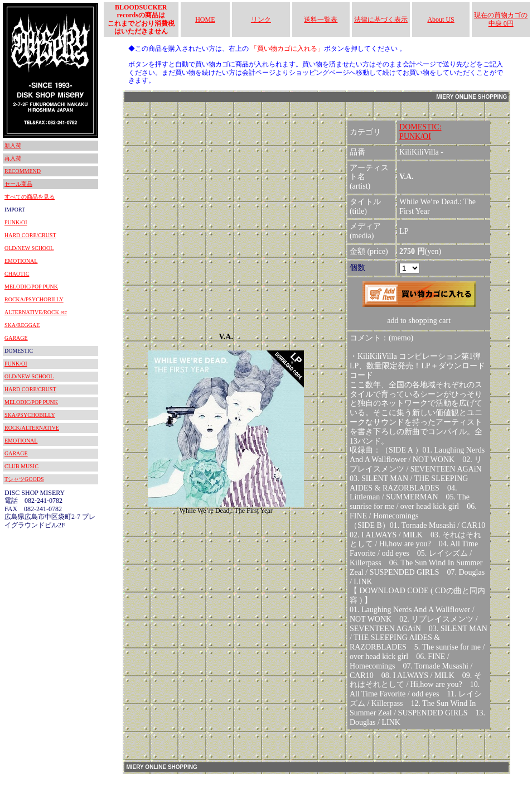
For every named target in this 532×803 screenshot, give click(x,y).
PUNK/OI (16, 222)
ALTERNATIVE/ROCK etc (36, 312)
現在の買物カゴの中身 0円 (501, 19)
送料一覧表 (321, 20)
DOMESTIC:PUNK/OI (420, 132)
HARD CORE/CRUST (30, 235)
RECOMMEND (23, 171)
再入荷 (13, 158)
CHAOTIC (17, 274)
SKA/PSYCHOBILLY (30, 415)
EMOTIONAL (21, 261)
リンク (261, 20)
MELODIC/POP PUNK (31, 287)
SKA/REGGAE (22, 325)
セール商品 (18, 184)
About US (441, 20)
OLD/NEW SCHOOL (29, 248)
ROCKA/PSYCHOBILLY (34, 299)
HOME (205, 20)
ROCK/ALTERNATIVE (32, 428)
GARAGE (16, 338)
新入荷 (13, 145)
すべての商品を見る (30, 197)
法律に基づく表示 (381, 20)
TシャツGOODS (24, 479)
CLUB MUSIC (21, 466)
